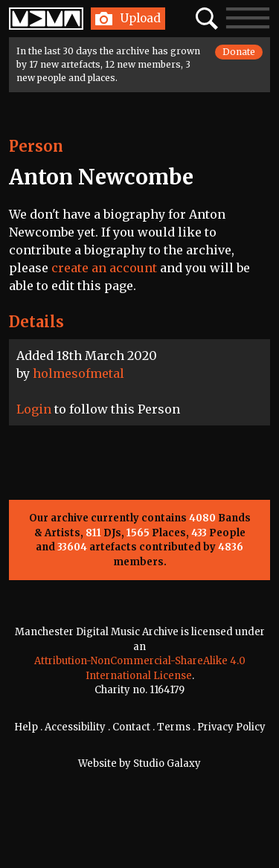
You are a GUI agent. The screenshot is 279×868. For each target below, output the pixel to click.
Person (36, 146)
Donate (239, 52)
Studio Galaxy (167, 763)
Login (34, 409)
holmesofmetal (78, 373)
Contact (131, 727)
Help (26, 727)
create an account (104, 268)
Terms (174, 727)
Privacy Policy (231, 727)
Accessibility (75, 727)
